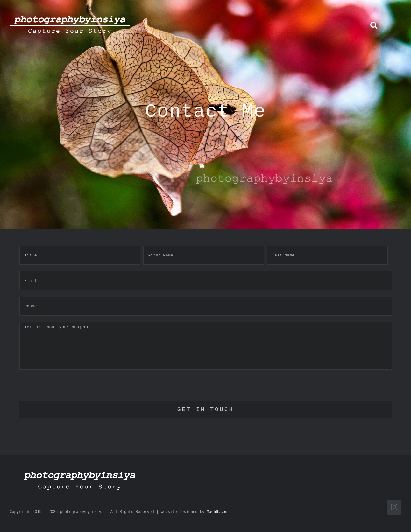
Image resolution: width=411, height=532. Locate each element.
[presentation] (68, 388)
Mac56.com (217, 512)
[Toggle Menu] (396, 25)
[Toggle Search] (374, 25)
